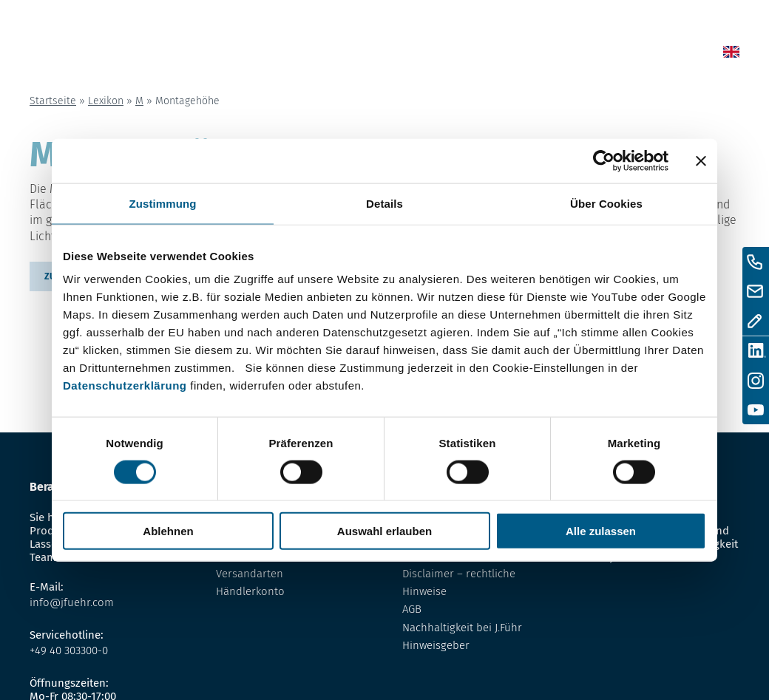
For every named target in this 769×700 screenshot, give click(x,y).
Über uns (550, 55)
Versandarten (250, 574)
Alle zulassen (601, 531)
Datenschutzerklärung (125, 385)
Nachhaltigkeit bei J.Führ (462, 628)
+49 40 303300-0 (69, 650)
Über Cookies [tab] (606, 203)
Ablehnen (168, 531)
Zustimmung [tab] (163, 203)
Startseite (53, 101)
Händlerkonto (250, 591)
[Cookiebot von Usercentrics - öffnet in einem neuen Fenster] (604, 160)
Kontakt (610, 55)
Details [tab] (384, 203)
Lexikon (492, 55)
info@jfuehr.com (72, 602)
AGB (412, 609)
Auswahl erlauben (384, 531)
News (406, 55)
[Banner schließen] (701, 160)
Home (365, 55)
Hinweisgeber (436, 645)
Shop (446, 55)
